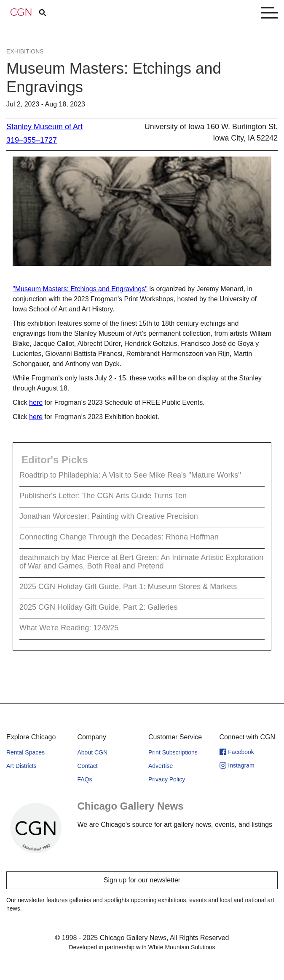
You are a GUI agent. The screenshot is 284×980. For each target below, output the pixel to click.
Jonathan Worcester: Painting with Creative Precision (109, 516)
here (36, 402)
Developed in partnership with (142, 947)
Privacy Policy (167, 779)
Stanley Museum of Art (44, 127)
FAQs (85, 779)
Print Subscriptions (173, 752)
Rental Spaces (25, 752)
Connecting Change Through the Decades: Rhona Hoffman (119, 537)
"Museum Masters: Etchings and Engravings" (80, 289)
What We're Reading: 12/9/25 (69, 628)
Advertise (161, 766)
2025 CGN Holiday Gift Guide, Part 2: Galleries (98, 607)
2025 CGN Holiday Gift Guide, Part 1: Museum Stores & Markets (128, 587)
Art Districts (21, 766)
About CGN (93, 752)
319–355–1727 (32, 140)
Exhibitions (25, 51)
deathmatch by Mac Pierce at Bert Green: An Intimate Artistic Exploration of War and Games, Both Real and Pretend (141, 562)
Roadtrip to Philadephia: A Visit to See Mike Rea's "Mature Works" (130, 475)
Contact (88, 766)
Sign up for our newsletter (142, 880)
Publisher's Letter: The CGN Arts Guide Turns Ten (103, 496)
